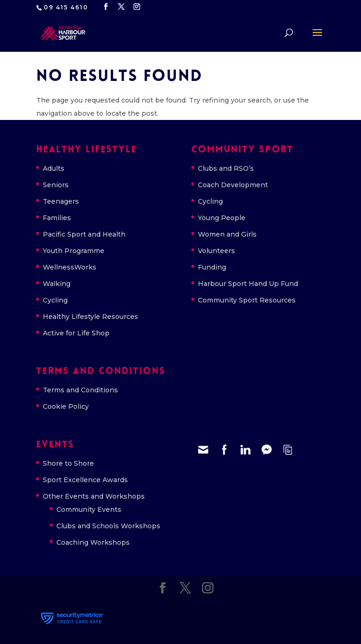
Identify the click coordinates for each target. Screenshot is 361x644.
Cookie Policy (66, 406)
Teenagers (61, 201)
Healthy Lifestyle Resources (90, 317)
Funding (212, 267)
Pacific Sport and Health (84, 234)
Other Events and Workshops (94, 496)
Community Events (89, 509)
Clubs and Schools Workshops (108, 526)
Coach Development (233, 185)
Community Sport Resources (247, 300)
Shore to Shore (68, 463)
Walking (57, 284)
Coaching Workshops (93, 542)
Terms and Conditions (80, 390)
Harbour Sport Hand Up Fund (248, 284)
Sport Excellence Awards (85, 480)
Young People (222, 218)
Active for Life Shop (76, 333)
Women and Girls (227, 234)
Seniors (56, 185)
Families (57, 218)
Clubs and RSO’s (226, 168)
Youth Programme (74, 251)
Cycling (55, 300)
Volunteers (216, 251)
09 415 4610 (66, 7)
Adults (54, 168)
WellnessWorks (70, 267)
